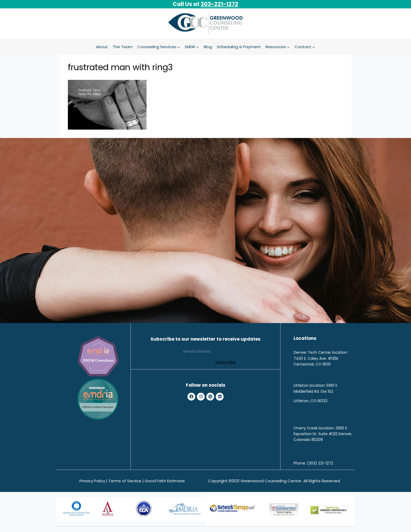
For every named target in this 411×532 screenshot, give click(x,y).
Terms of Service (125, 481)
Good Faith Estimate (165, 481)
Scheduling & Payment (239, 47)
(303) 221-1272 (320, 463)
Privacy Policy (92, 481)
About (102, 47)
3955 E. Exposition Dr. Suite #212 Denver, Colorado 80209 (323, 434)
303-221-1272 (219, 4)
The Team (123, 47)
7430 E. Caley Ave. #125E (316, 358)
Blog (208, 47)
